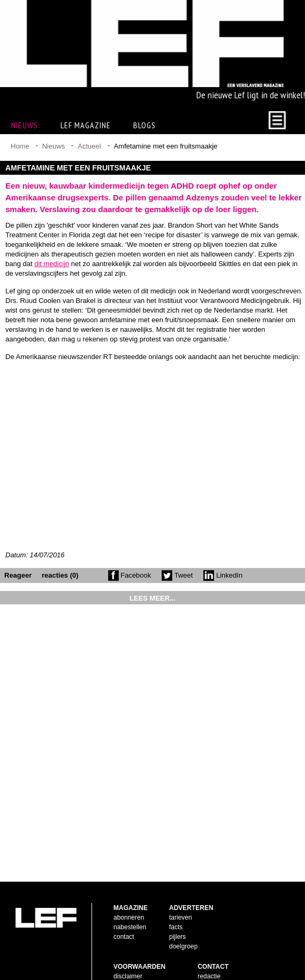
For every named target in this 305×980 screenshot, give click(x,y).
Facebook (130, 575)
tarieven (181, 866)
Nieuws (54, 146)
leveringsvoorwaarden (145, 944)
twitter (206, 944)
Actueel (89, 146)
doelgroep (183, 895)
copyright (127, 935)
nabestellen (130, 876)
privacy (124, 954)
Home (20, 146)
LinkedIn (223, 575)
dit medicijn (52, 264)
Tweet (177, 575)
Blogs (144, 125)
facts (176, 876)
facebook (211, 935)
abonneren (129, 866)
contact (124, 885)
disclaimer (128, 925)
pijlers (177, 885)
